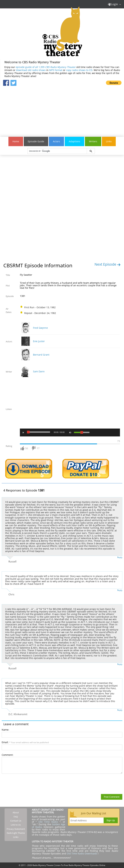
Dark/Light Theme (16, 833)
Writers (93, 141)
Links (109, 141)
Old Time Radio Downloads (82, 853)
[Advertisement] (62, 110)
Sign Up (111, 820)
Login (113, 4)
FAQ (16, 817)
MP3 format (56, 70)
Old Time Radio (48, 822)
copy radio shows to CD (79, 70)
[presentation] (27, 784)
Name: (5, 730)
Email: (25, 742)
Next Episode (108, 264)
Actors (56, 141)
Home (16, 141)
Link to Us (16, 825)
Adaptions (74, 141)
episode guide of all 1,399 (46, 67)
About (16, 812)
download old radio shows (31, 70)
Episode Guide (36, 141)
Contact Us (16, 821)
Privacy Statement (16, 829)
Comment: (7, 755)
